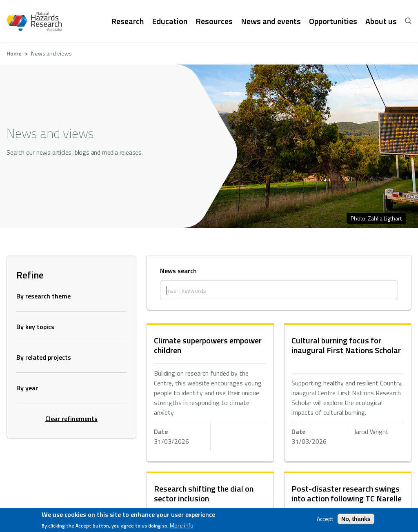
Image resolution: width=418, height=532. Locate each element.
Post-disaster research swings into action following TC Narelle (347, 493)
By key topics (35, 327)
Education (170, 21)
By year (27, 388)
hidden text (210, 393)
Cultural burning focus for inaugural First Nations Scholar (346, 345)
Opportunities (333, 21)
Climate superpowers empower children (208, 345)
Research (127, 21)
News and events (271, 21)
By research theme (43, 296)
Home (14, 53)
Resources (214, 21)
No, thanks (356, 519)
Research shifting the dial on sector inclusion (204, 493)
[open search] (408, 21)
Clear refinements (71, 418)
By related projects (44, 357)
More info (182, 525)
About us (381, 21)
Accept (325, 519)
